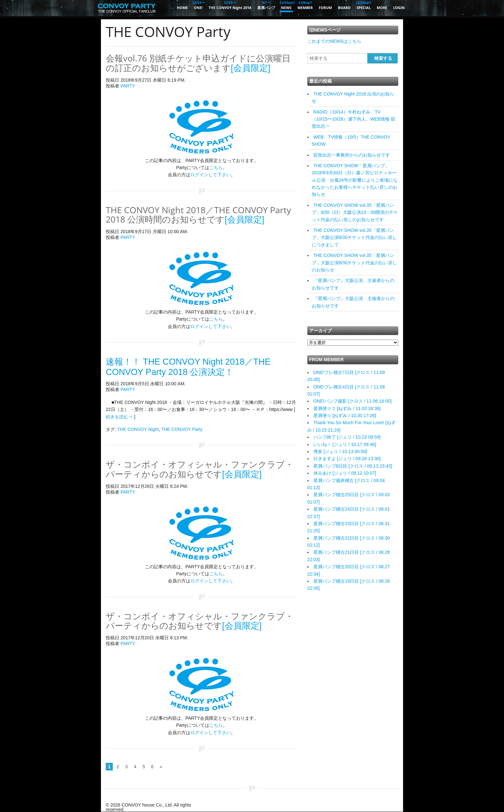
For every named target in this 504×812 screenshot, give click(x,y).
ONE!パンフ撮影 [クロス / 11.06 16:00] (353, 401)
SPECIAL (364, 5)
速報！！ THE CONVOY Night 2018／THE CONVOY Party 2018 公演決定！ (188, 367)
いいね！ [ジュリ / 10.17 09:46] (345, 444)
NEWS (286, 5)
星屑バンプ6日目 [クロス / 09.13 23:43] (353, 466)
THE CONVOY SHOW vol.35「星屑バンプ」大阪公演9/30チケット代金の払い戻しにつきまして (354, 237)
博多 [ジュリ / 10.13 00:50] (340, 452)
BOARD (344, 8)
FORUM (325, 8)
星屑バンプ (266, 5)
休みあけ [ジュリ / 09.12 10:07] (345, 473)
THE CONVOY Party (182, 429)
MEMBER (305, 5)
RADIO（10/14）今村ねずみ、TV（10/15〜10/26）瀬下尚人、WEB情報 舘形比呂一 (354, 119)
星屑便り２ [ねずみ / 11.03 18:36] (347, 408)
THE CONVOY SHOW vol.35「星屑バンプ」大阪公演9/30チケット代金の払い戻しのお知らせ (354, 263)
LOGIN (399, 8)
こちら (216, 168)
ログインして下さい (211, 175)
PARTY (128, 86)
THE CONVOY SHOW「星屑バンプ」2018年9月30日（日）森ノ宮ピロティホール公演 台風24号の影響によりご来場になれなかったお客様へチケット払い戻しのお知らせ (355, 180)
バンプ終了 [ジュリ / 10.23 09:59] (347, 437)
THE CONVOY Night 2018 (230, 5)
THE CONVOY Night (138, 429)
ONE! (198, 5)
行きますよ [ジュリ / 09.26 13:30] (347, 459)
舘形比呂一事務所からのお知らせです (352, 155)
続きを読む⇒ (119, 417)
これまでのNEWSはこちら (334, 41)
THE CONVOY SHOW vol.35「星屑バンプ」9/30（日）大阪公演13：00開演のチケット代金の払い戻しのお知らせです (355, 212)
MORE (382, 8)
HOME (183, 8)
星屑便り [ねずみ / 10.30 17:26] (345, 415)
